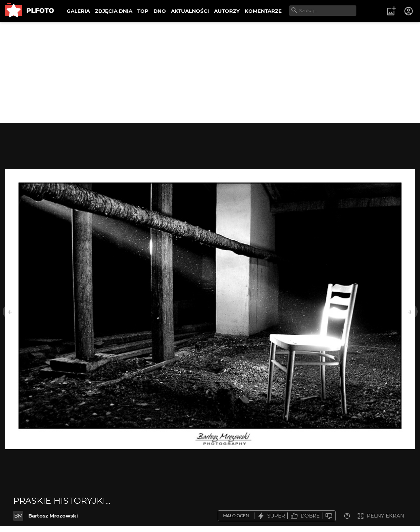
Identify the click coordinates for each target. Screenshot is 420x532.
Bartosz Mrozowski (53, 516)
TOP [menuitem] (143, 11)
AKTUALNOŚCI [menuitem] (190, 11)
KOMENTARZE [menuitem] (263, 11)
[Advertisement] (210, 72)
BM (18, 516)
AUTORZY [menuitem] (227, 11)
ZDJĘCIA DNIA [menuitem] (114, 11)
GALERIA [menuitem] (78, 11)
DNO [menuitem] (160, 11)
